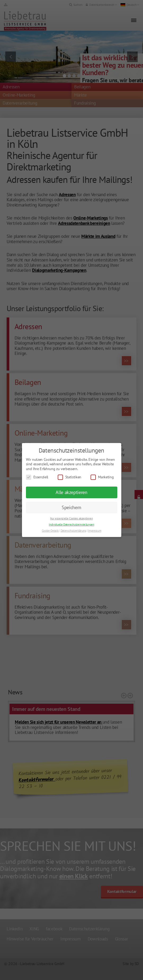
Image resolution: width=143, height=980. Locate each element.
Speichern (71, 507)
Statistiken (70, 477)
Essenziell (37, 477)
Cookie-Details (50, 531)
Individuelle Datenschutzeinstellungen (71, 525)
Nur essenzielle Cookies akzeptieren (71, 518)
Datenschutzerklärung (73, 531)
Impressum (95, 531)
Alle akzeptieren (71, 492)
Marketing (102, 477)
